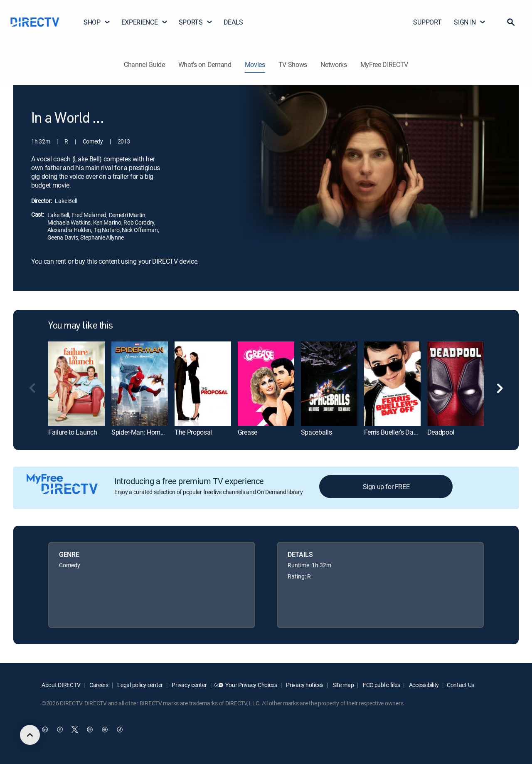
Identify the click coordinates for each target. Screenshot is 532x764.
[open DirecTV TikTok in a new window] (120, 729)
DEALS (233, 22)
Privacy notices (304, 685)
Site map (342, 685)
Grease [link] (248, 432)
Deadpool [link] (441, 432)
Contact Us (461, 685)
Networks (334, 64)
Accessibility (423, 685)
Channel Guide (144, 64)
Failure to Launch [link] (73, 432)
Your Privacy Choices (251, 685)
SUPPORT (427, 22)
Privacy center (189, 685)
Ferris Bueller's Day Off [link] (396, 432)
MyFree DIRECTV (384, 64)
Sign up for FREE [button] (386, 487)
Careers (98, 685)
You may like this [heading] (81, 326)
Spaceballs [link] (316, 432)
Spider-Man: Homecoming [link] (148, 432)
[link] (76, 384)
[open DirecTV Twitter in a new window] (75, 729)
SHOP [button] (97, 22)
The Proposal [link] (193, 432)
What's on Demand (205, 64)
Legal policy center (140, 685)
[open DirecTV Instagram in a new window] (90, 729)
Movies (255, 64)
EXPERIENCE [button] (145, 22)
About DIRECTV (61, 685)
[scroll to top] (30, 735)
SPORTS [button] (196, 22)
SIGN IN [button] (470, 22)
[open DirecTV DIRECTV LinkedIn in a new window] (45, 729)
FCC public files (381, 685)
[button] (511, 22)
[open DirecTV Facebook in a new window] (60, 729)
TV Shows (293, 64)
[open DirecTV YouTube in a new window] (105, 729)
